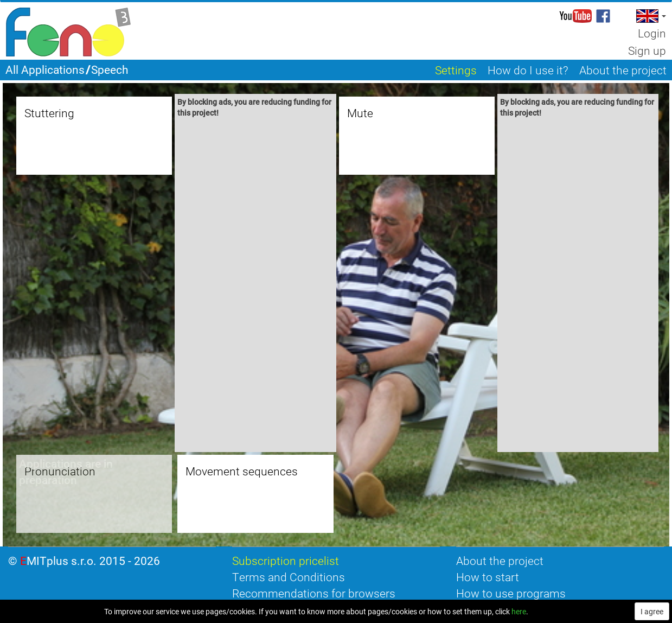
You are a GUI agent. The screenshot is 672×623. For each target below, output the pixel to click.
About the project (500, 561)
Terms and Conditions (289, 577)
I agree (652, 611)
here (519, 611)
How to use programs (511, 593)
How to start (488, 577)
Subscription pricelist (286, 561)
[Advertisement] (255, 287)
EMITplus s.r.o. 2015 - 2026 (90, 561)
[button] (650, 16)
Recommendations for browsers (314, 593)
